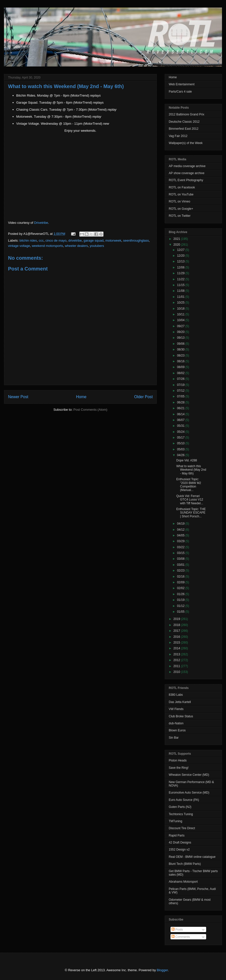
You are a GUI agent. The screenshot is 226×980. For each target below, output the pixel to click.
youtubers (97, 246)
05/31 (181, 426)
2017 (177, 631)
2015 (177, 643)
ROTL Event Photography (186, 180)
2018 (177, 625)
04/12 (181, 530)
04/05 (181, 535)
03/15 (181, 553)
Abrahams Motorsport (183, 882)
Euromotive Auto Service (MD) (189, 793)
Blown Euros (177, 730)
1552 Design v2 (179, 850)
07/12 (181, 391)
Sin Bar (174, 738)
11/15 (181, 285)
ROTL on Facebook (182, 187)
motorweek (113, 240)
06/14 (181, 414)
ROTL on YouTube (181, 194)
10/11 (181, 314)
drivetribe (75, 240)
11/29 (181, 273)
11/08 (181, 291)
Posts (177, 930)
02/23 (181, 571)
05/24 (181, 432)
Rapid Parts (177, 835)
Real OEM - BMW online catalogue (192, 857)
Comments (181, 937)
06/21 (181, 408)
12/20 (181, 256)
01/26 (181, 594)
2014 (177, 648)
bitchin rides (28, 240)
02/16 (181, 577)
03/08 (181, 559)
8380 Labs (176, 695)
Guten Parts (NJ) (180, 807)
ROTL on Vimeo (179, 201)
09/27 (181, 326)
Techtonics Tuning (181, 814)
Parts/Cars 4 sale (180, 92)
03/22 (181, 547)
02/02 (181, 588)
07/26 (181, 379)
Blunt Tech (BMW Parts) (185, 864)
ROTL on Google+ (181, 209)
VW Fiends (176, 709)
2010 (177, 672)
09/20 (181, 332)
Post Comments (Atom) (90, 410)
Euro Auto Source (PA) (184, 800)
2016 (177, 637)
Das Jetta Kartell (180, 702)
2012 (177, 660)
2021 (177, 239)
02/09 (181, 582)
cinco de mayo (56, 240)
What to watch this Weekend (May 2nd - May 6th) (66, 86)
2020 (177, 245)
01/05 (181, 612)
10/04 (181, 320)
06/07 (181, 420)
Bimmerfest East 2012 (184, 129)
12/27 (181, 250)
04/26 (181, 455)
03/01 (181, 565)
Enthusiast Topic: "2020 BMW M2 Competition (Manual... (189, 485)
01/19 (181, 600)
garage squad (94, 240)
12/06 (181, 267)
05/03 (181, 449)
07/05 (181, 396)
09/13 (181, 338)
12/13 (181, 261)
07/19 (181, 385)
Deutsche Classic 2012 (184, 122)
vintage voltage (19, 246)
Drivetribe (41, 223)
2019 (177, 619)
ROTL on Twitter (180, 216)
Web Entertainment (182, 84)
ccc (41, 240)
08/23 (181, 356)
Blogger (162, 970)
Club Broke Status (181, 716)
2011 (177, 666)
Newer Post (18, 397)
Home (81, 397)
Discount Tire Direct (182, 828)
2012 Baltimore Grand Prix (186, 114)
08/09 (181, 367)
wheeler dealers (76, 246)
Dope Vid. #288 (187, 460)
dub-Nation (176, 723)
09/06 (181, 344)
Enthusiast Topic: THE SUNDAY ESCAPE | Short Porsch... (191, 513)
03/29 (181, 541)
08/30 (181, 349)
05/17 (181, 438)
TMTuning (176, 821)
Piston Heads (178, 760)
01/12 (181, 606)
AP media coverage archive (187, 166)
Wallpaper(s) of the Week (186, 143)
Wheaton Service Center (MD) (189, 775)
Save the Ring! (179, 768)
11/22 (181, 279)
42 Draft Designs (180, 843)
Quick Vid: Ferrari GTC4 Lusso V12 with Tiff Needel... (190, 500)
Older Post (143, 397)
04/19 (181, 524)
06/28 (181, 402)
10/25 (181, 303)
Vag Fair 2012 (178, 136)
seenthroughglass (136, 240)
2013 (177, 654)
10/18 (181, 309)
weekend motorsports (47, 246)
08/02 (181, 373)
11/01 (181, 297)
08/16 (181, 361)
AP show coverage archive (187, 173)
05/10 (181, 443)
